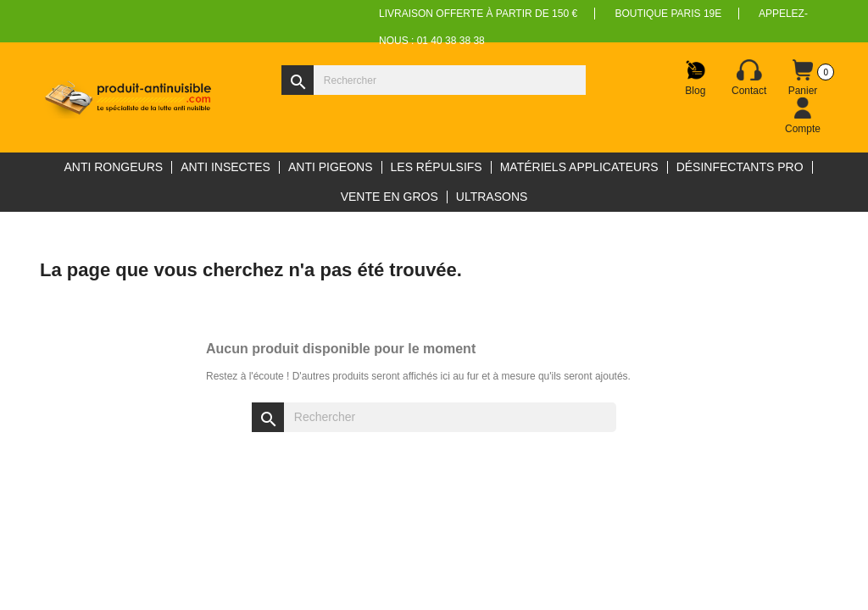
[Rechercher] (434, 80)
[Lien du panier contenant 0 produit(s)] (803, 78)
